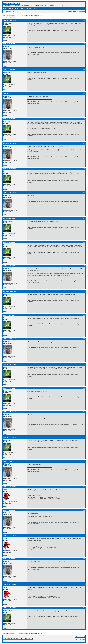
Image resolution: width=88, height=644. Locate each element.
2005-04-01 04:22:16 (9, 291)
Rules (17, 8)
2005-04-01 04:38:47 (9, 315)
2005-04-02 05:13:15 (9, 364)
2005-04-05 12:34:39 (9, 585)
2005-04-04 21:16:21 (9, 461)
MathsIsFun (7, 47)
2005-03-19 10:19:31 (9, 44)
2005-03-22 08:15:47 (9, 169)
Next (14, 18)
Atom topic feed (80, 637)
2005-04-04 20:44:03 (9, 437)
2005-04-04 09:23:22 (9, 412)
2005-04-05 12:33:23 (9, 559)
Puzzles (40, 15)
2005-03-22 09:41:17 (9, 266)
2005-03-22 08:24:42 (9, 218)
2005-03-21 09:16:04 (9, 119)
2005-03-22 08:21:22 (9, 193)
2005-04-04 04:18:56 (9, 388)
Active (74, 11)
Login (35, 8)
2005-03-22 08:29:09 (9, 242)
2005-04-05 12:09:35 (9, 510)
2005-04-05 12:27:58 (9, 536)
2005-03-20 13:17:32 (9, 93)
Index (5, 8)
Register (29, 8)
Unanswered (81, 11)
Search (22, 8)
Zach (5, 490)
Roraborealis (8, 23)
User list (11, 8)
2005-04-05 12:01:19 (9, 487)
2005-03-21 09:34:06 (9, 143)
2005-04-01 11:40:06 (9, 339)
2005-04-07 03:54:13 (9, 608)
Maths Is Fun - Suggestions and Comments (22, 15)
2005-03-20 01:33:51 (9, 70)
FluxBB (83, 639)
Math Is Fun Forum (12, 4)
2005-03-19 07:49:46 (9, 20)
